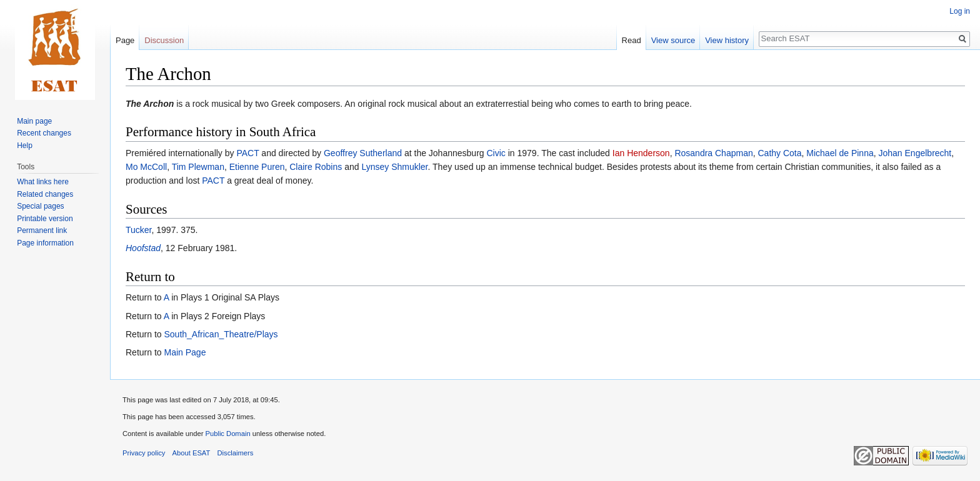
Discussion (164, 40)
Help (25, 146)
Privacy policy (144, 453)
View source (673, 40)
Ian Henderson (641, 153)
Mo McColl (146, 167)
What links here (43, 182)
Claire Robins (316, 167)
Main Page (185, 352)
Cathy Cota (779, 153)
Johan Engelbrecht (915, 153)
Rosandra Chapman (713, 153)
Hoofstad (143, 248)
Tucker (139, 230)
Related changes (45, 194)
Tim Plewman (198, 167)
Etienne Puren (257, 167)
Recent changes (44, 133)
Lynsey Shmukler (394, 167)
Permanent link (42, 231)
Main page (34, 121)
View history (727, 40)
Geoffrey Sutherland (363, 153)
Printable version (45, 219)
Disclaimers (236, 453)
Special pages (40, 206)
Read (632, 40)
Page (125, 40)
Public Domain (227, 434)
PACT (247, 153)
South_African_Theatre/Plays (221, 334)
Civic (496, 153)
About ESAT (192, 453)
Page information (45, 243)
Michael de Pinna (840, 153)
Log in (960, 11)
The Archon (150, 104)
